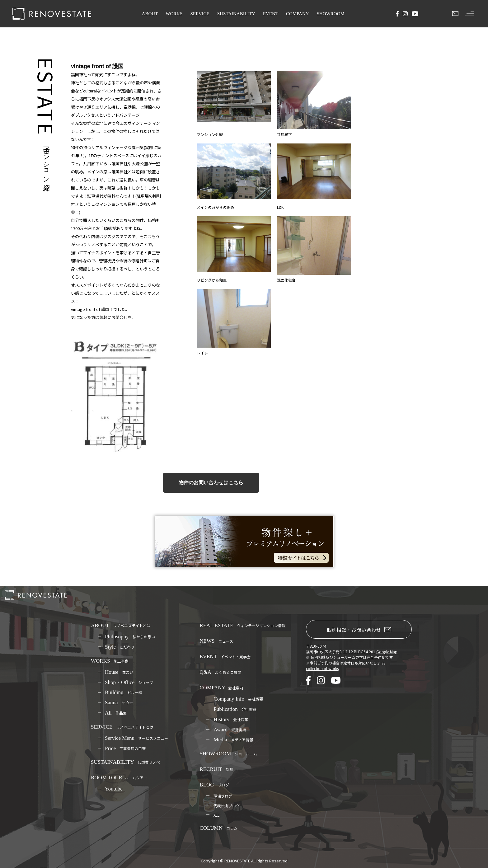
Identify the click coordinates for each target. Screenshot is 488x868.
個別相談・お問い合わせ (359, 630)
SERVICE (200, 14)
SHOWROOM (331, 14)
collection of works (322, 668)
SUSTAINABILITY (236, 14)
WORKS (174, 14)
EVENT (271, 14)
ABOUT (150, 14)
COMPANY (298, 14)
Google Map (387, 652)
